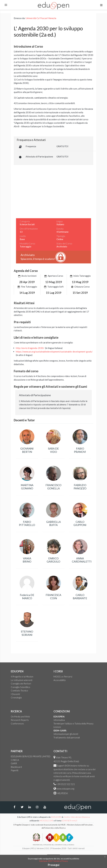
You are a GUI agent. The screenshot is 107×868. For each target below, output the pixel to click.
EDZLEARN (56, 817)
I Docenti (15, 694)
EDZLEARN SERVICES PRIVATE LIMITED (31, 756)
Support (61, 766)
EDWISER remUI (70, 821)
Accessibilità (60, 680)
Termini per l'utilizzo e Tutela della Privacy (73, 724)
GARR (14, 763)
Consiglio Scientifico (20, 687)
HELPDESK (62, 793)
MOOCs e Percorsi (63, 677)
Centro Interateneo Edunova (77, 817)
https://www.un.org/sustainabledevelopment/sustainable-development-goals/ (54, 352)
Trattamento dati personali (67, 737)
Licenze (57, 727)
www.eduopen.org (65, 789)
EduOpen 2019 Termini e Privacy (54, 861)
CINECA (15, 760)
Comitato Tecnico (19, 691)
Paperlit (15, 770)
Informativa (59, 720)
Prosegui (54, 865)
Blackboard (16, 767)
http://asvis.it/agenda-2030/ (30, 348)
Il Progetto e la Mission (22, 677)
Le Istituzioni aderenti (22, 680)
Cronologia (16, 697)
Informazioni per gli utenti (66, 734)
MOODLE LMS (46, 821)
